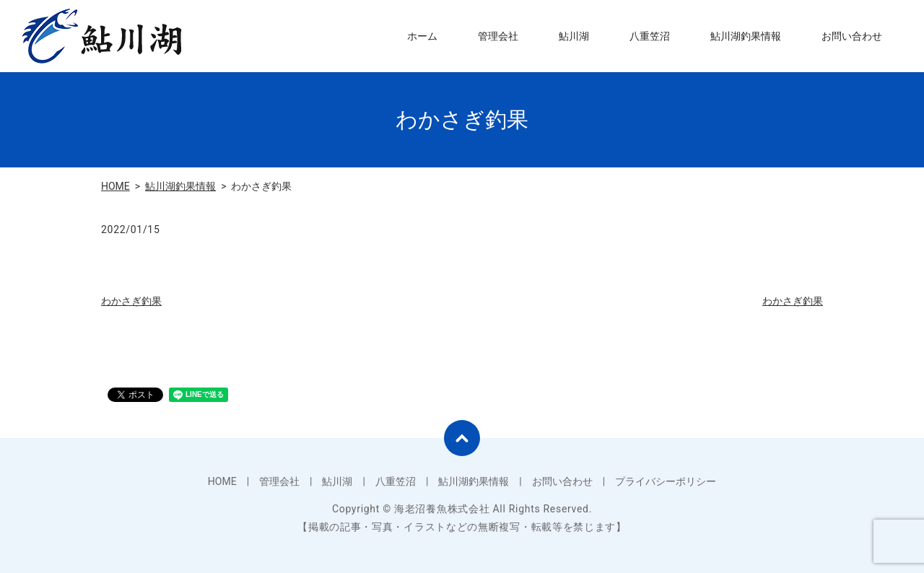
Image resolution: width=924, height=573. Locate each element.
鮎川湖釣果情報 (746, 36)
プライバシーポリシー (666, 481)
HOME (115, 186)
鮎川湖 (574, 36)
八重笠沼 (650, 36)
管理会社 (498, 36)
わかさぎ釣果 (131, 301)
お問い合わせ (852, 36)
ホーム (422, 36)
